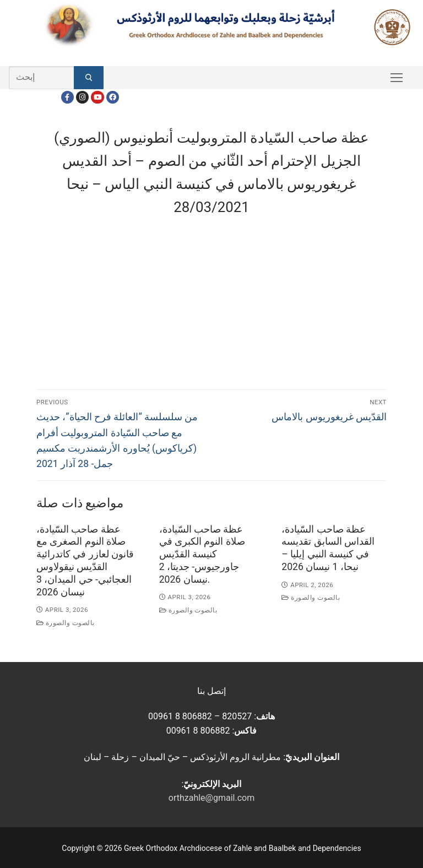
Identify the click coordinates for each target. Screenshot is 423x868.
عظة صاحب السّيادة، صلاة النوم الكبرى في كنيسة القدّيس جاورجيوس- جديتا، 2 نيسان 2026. (202, 554)
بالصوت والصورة (66, 623)
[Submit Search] (89, 78)
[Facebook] (67, 97)
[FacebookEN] (113, 97)
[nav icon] (397, 78)
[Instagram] (82, 97)
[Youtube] (97, 97)
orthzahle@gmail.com (211, 798)
